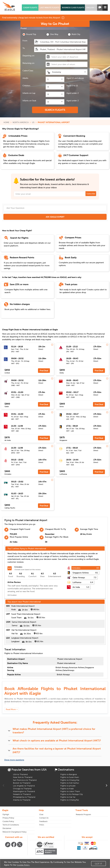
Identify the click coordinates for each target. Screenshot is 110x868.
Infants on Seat (29, 101)
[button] (91, 8)
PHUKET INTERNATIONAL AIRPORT (54, 122)
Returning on (28, 63)
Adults (25, 78)
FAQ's (42, 825)
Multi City (74, 34)
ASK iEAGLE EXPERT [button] (55, 217)
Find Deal (44, 371)
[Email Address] (55, 194)
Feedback (43, 821)
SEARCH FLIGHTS (55, 110)
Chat (41, 814)
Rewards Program (83, 814)
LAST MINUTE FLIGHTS (50, 8)
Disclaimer (7, 828)
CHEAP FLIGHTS (30, 8)
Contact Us (44, 818)
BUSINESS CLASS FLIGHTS (73, 8)
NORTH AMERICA (21, 122)
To (24, 48)
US (33, 122)
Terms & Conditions (11, 825)
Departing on (28, 56)
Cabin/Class (28, 71)
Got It (99, 864)
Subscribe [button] (91, 194)
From (25, 41)
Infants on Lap (29, 93)
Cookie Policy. (23, 865)
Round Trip (29, 34)
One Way (52, 34)
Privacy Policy (8, 818)
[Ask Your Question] (55, 208)
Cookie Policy (8, 821)
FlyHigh (6, 814)
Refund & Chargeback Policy (15, 832)
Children (26, 86)
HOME (6, 122)
